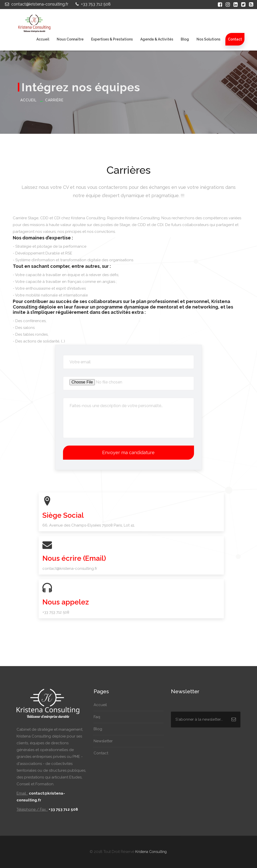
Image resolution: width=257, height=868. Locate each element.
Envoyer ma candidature (128, 452)
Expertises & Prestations (112, 39)
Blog (185, 39)
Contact (235, 39)
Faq (99, 717)
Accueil (43, 39)
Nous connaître (70, 39)
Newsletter (106, 741)
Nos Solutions (208, 39)
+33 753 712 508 (92, 4)
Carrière (54, 100)
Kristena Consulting (151, 852)
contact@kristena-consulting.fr (36, 4)
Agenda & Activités (157, 39)
